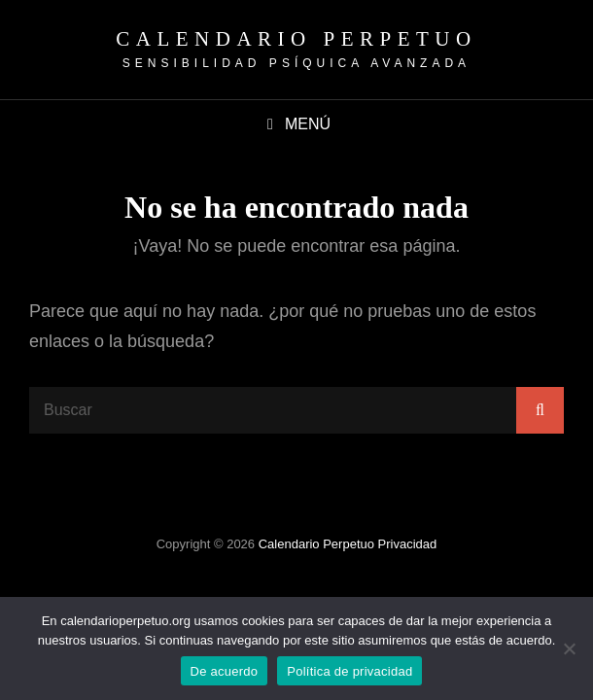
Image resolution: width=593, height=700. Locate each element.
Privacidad (408, 544)
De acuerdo (225, 671)
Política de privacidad (349, 671)
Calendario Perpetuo (296, 39)
